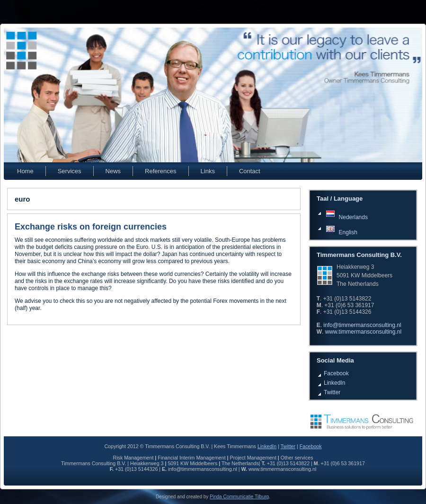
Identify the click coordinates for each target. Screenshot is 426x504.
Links (208, 171)
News (113, 171)
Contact (250, 171)
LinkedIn (334, 383)
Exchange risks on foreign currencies (91, 227)
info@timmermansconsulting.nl (362, 325)
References (160, 171)
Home (25, 171)
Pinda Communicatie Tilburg (239, 497)
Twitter (332, 392)
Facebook (336, 373)
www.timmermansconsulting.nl (363, 332)
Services (70, 171)
